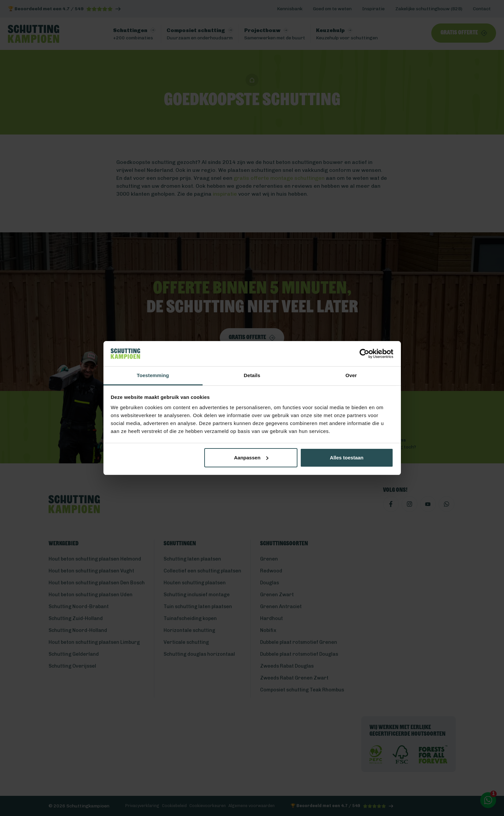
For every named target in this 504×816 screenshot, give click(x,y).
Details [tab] (252, 375)
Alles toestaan (347, 458)
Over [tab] (351, 375)
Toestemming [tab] (153, 375)
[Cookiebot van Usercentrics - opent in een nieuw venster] (364, 354)
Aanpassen (251, 458)
